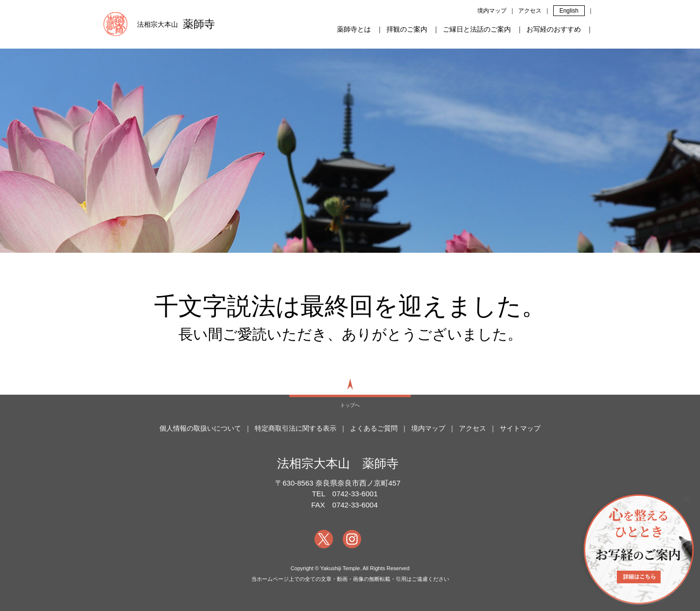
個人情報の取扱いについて (200, 428)
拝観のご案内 (407, 29)
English (569, 11)
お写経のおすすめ (554, 29)
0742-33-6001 (355, 494)
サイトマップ (520, 428)
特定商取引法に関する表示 (296, 428)
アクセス (530, 11)
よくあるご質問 (374, 428)
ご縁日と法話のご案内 (477, 29)
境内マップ (492, 11)
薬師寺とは (354, 29)
